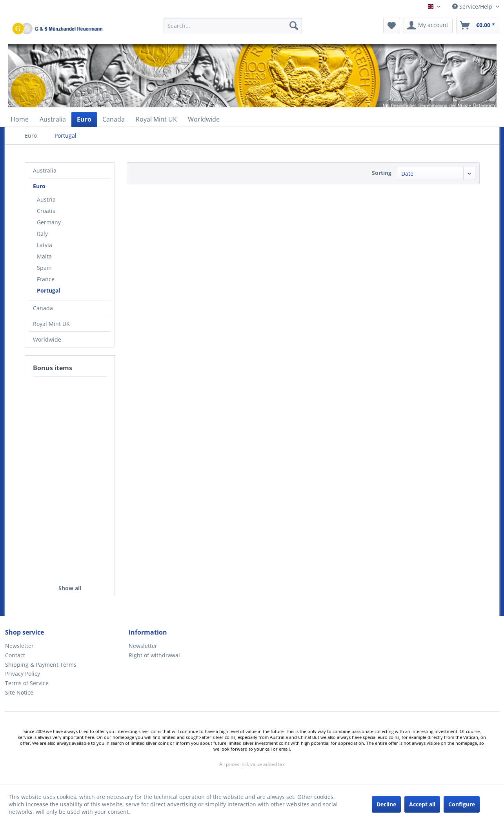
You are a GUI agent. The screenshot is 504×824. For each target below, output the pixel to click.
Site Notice (19, 692)
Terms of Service (27, 683)
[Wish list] (392, 25)
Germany (49, 222)
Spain (44, 268)
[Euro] (84, 119)
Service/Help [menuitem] (473, 6)
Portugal (48, 290)
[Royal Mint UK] (156, 119)
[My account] (428, 25)
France (46, 279)
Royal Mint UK (51, 324)
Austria (46, 199)
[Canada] (114, 119)
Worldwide (47, 339)
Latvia (45, 245)
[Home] (20, 119)
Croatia (46, 211)
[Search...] (233, 25)
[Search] (294, 25)
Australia (45, 170)
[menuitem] (233, 29)
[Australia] (53, 119)
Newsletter (19, 646)
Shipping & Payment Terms (41, 665)
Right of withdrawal (154, 655)
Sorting (382, 173)
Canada (43, 308)
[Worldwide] (204, 119)
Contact (15, 655)
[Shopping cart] (478, 25)
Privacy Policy (23, 674)
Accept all (422, 804)
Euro (39, 186)
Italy (42, 234)
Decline (386, 804)
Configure (462, 804)
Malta (44, 256)
